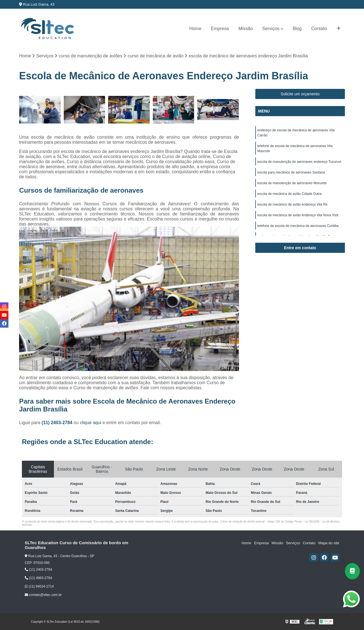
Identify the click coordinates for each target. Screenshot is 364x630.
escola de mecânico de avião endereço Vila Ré (292, 204)
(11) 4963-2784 (38, 578)
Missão (246, 29)
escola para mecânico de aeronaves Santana (291, 172)
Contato (319, 29)
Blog (297, 29)
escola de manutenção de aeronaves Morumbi (292, 183)
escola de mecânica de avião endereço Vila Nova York (298, 215)
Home (195, 29)
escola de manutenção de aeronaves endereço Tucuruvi (299, 162)
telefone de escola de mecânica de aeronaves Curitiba (298, 226)
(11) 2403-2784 (58, 423)
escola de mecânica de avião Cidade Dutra (289, 194)
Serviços (271, 29)
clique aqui (91, 423)
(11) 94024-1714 (39, 586)
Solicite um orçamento (300, 94)
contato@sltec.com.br (43, 595)
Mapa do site (329, 543)
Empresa (220, 29)
